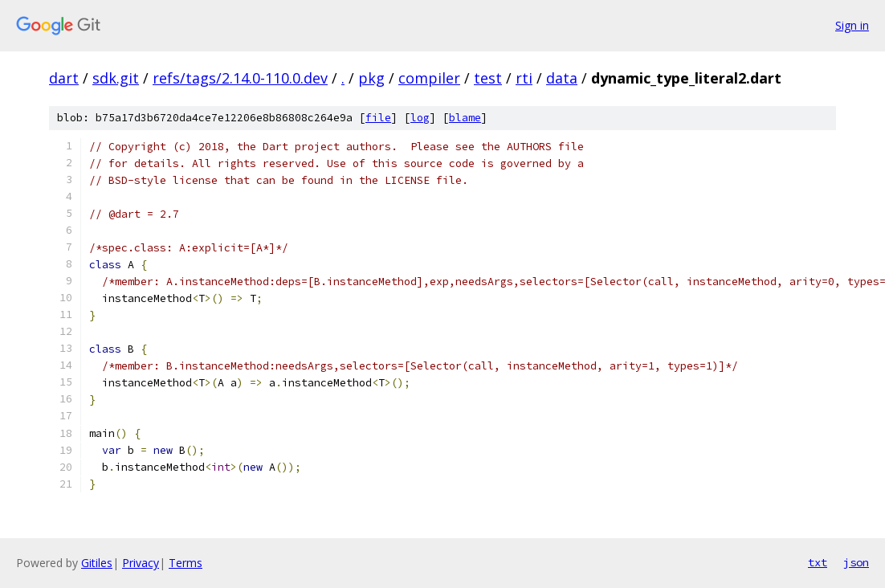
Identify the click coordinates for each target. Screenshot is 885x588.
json (856, 562)
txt (818, 562)
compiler (429, 78)
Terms (186, 563)
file (378, 118)
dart (64, 78)
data (562, 78)
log (420, 118)
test (488, 78)
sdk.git (116, 78)
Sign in (852, 25)
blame (465, 118)
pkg (371, 78)
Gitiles (97, 563)
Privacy (141, 563)
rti (524, 78)
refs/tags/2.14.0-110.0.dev (240, 78)
